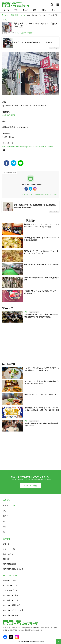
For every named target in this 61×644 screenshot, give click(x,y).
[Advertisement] (30, 341)
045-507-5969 (9, 115)
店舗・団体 (14, 15)
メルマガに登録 (30, 485)
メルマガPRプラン (10, 590)
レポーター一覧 (9, 549)
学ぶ (16, 10)
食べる (6, 10)
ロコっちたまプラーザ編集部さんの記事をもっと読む (39, 194)
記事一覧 (6, 544)
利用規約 (6, 559)
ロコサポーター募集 (11, 595)
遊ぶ (44, 10)
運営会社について (10, 580)
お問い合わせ (8, 554)
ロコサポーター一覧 (11, 600)
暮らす (25, 10)
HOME (6, 15)
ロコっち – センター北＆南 (13, 610)
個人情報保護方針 (10, 564)
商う (53, 10)
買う (35, 10)
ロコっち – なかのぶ (11, 615)
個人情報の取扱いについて (13, 569)
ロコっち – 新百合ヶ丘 (11, 605)
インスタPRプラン (10, 585)
